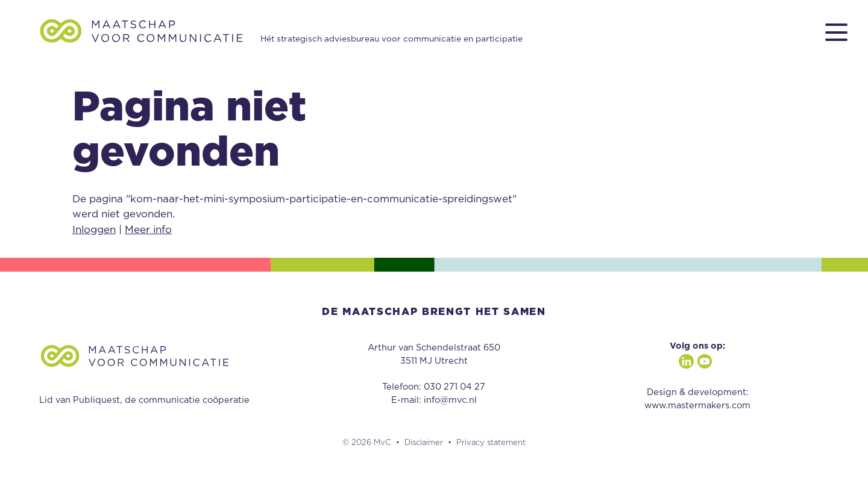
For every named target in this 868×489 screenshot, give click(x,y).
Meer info (148, 230)
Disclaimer (424, 443)
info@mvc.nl (450, 400)
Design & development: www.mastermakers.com (697, 399)
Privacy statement (491, 443)
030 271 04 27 (454, 387)
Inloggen (94, 230)
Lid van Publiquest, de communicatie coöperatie (144, 400)
